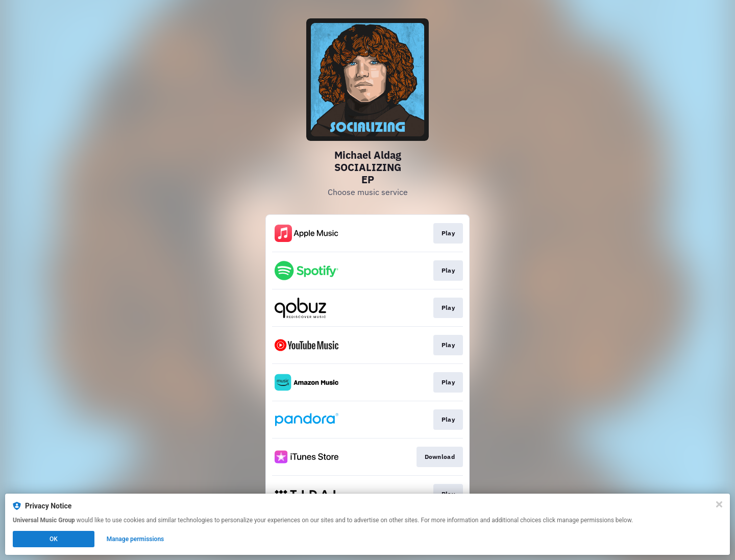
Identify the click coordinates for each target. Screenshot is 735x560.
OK (54, 539)
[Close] (719, 504)
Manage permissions (136, 539)
